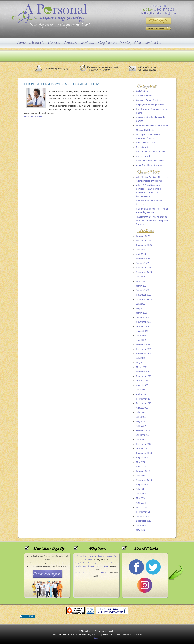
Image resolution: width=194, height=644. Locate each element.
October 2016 (143, 448)
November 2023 (144, 295)
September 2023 (144, 299)
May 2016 (141, 462)
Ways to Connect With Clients (150, 161)
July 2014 (141, 489)
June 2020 (141, 390)
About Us (37, 43)
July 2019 (141, 412)
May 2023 (141, 308)
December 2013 (144, 521)
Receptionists (142, 147)
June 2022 (141, 335)
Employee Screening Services (150, 105)
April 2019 (141, 426)
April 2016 (141, 467)
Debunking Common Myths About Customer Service (64, 84)
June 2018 (141, 439)
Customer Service (145, 96)
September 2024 (144, 272)
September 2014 (144, 480)
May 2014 (141, 498)
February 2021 (143, 372)
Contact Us (153, 43)
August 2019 (142, 408)
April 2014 (141, 503)
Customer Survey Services (149, 100)
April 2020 (141, 394)
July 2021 (141, 358)
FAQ (125, 43)
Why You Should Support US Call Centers (91, 573)
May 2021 (141, 363)
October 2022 (143, 326)
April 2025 (141, 254)
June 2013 (141, 525)
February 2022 (143, 345)
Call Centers (142, 91)
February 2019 (143, 430)
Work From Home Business (149, 165)
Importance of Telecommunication (152, 125)
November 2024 (144, 268)
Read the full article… (34, 117)
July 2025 (141, 250)
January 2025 (143, 263)
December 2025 (144, 241)
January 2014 (143, 516)
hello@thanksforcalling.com (159, 13)
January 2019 (143, 435)
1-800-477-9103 (164, 10)
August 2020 (142, 385)
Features (70, 43)
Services (54, 43)
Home (21, 43)
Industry (88, 43)
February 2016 (143, 471)
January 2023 (143, 317)
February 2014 (143, 512)
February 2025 (143, 259)
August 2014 (142, 485)
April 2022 (141, 340)
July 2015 (141, 476)
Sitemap (97, 638)
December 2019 (144, 403)
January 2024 (143, 290)
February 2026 (143, 236)
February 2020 (143, 399)
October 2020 (143, 381)
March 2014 (142, 507)
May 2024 (141, 281)
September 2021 (144, 354)
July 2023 (141, 304)
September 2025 (144, 245)
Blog (137, 43)
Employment (107, 43)
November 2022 (144, 322)
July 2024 (141, 277)
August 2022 (142, 331)
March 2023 (142, 313)
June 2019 (141, 417)
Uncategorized (143, 156)
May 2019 (141, 421)
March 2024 (142, 286)
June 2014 (141, 494)
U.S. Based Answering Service (151, 152)
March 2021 (142, 367)
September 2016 (144, 453)
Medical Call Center (145, 130)
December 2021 (144, 349)
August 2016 (142, 458)
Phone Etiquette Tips (146, 143)
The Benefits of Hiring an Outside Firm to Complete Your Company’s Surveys (152, 221)
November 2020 (144, 376)
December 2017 (144, 444)
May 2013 (141, 530)
